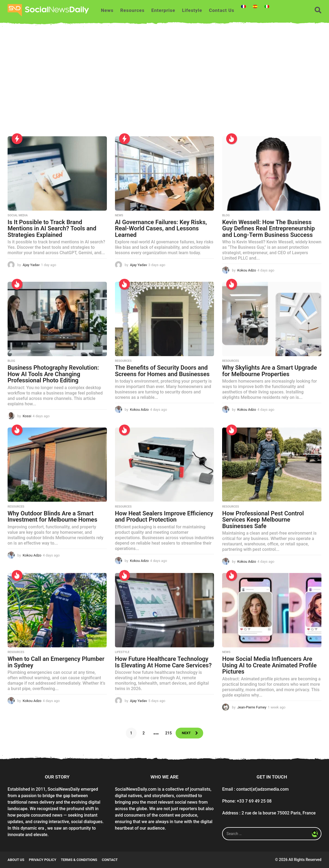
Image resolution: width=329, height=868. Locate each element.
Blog (226, 216)
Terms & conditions (79, 860)
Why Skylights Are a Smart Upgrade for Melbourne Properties (269, 371)
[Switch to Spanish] (255, 6)
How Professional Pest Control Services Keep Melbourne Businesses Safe (263, 520)
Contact (110, 860)
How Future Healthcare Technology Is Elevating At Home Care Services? (163, 662)
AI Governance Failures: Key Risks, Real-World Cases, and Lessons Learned (161, 228)
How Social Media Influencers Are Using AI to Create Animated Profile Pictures (269, 665)
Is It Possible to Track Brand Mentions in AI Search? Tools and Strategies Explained (52, 228)
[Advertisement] (164, 85)
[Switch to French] (244, 6)
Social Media (18, 216)
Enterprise (163, 10)
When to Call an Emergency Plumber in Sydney (56, 662)
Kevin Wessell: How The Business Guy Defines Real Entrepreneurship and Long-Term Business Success (268, 228)
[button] (318, 10)
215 (167, 733)
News (107, 10)
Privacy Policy (43, 860)
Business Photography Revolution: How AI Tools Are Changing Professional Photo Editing (53, 374)
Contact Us (222, 10)
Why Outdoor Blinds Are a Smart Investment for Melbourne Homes (52, 517)
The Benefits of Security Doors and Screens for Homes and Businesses (162, 371)
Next (186, 733)
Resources (132, 10)
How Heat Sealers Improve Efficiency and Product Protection (164, 517)
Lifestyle (192, 10)
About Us (16, 860)
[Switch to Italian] (267, 6)
